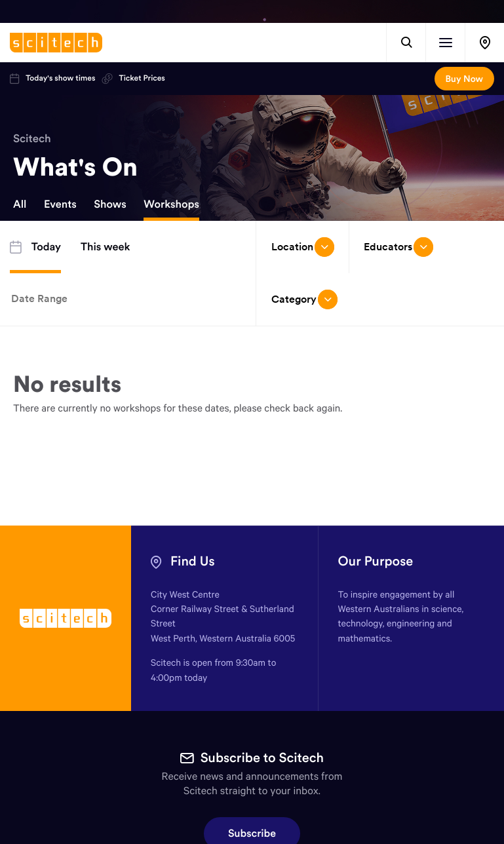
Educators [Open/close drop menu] (398, 247)
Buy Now (464, 79)
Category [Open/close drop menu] (304, 299)
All (20, 204)
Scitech (32, 138)
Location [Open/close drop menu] (303, 247)
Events (60, 204)
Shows (110, 204)
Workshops (171, 204)
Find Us (193, 561)
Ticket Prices (133, 79)
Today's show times (52, 79)
